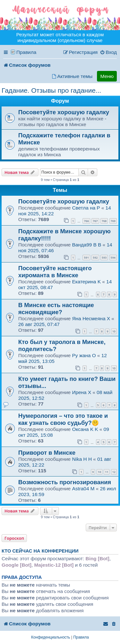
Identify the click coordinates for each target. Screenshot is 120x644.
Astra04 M (83, 489)
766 (86, 221)
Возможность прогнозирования (65, 482)
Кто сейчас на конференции (40, 551)
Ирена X (82, 392)
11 (107, 472)
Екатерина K (86, 282)
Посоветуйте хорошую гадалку (64, 112)
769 (113, 221)
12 (114, 472)
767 (95, 221)
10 (114, 331)
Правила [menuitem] (26, 52)
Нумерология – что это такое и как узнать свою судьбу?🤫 (63, 419)
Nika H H (82, 459)
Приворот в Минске (47, 453)
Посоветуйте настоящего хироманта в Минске (55, 272)
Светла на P (86, 208)
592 (95, 258)
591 (86, 258)
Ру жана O (84, 355)
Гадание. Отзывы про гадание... (51, 90)
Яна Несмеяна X (91, 318)
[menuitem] (108, 52)
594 (113, 258)
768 (104, 221)
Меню (107, 76)
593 (104, 258)
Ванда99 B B (87, 245)
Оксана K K (85, 429)
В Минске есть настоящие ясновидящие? (56, 309)
